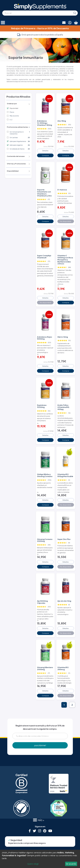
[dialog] (40, 859)
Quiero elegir (33, 864)
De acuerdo (71, 864)
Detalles (45, 151)
